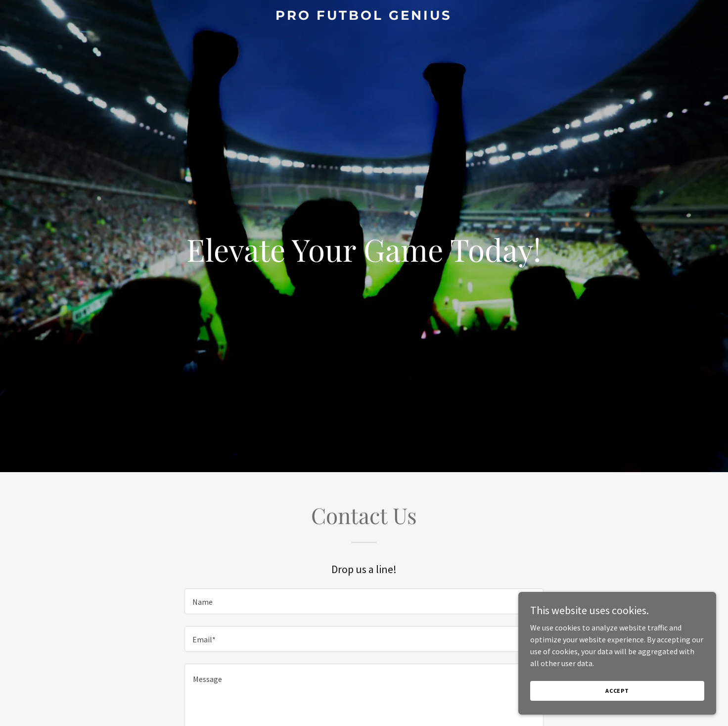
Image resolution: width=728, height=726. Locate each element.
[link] (364, 17)
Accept (617, 698)
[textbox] (364, 601)
